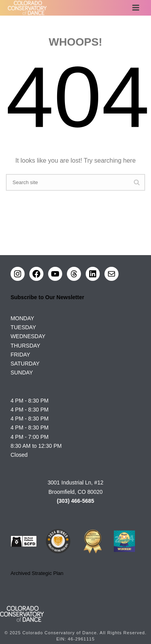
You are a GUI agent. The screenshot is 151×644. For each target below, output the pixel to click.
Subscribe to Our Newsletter (47, 297)
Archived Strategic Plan (37, 573)
